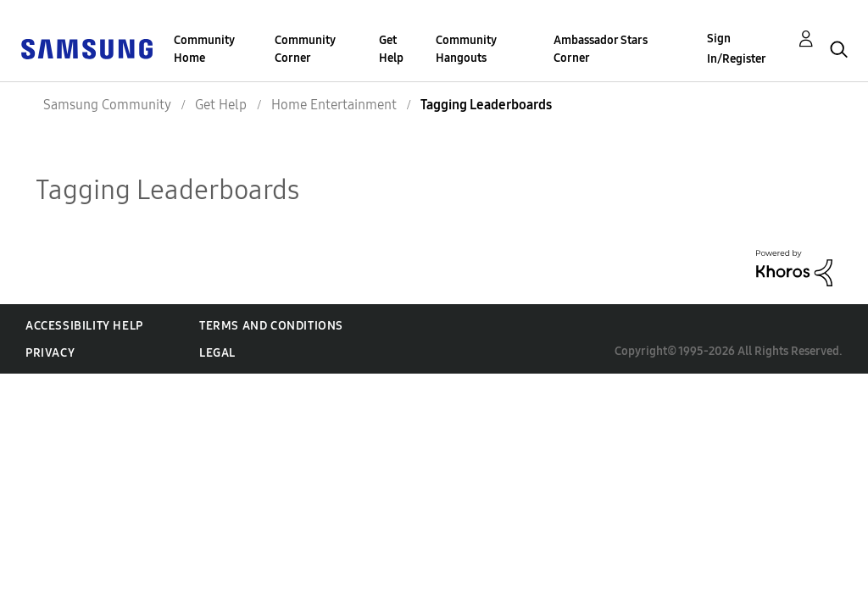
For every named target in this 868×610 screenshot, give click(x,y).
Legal (217, 353)
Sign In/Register (737, 49)
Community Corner (305, 49)
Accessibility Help (84, 326)
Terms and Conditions (271, 326)
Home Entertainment (334, 105)
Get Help (391, 49)
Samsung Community (107, 105)
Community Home (204, 49)
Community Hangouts (466, 49)
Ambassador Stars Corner (601, 49)
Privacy (50, 353)
